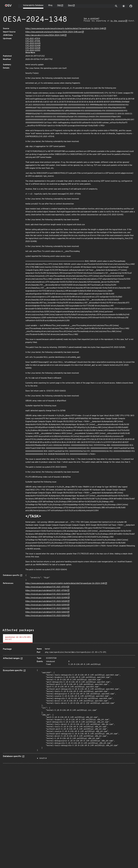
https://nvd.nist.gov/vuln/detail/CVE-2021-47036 (46, 591)
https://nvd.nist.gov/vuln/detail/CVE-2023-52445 (46, 594)
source (43, 758)
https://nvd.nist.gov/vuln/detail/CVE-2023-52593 (46, 605)
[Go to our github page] (131, 6)
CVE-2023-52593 (33, 50)
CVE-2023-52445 (33, 43)
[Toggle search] (116, 6)
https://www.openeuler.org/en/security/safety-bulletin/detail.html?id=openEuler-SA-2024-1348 (65, 583)
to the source (118, 21)
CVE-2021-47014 (33, 39)
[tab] (18, 639)
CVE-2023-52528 (33, 48)
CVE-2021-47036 (33, 41)
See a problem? (91, 19)
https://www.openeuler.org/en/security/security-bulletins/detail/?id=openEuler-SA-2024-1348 (64, 29)
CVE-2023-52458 (33, 46)
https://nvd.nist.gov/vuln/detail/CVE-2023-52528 (46, 601)
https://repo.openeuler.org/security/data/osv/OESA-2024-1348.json (53, 32)
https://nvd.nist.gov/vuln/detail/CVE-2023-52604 (46, 616)
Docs (70, 5)
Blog (50, 5)
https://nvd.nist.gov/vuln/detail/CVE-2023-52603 (46, 612)
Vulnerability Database (33, 5)
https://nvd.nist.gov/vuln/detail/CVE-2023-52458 (46, 598)
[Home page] (8, 6)
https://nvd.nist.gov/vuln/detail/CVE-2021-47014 (46, 587)
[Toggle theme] (124, 6)
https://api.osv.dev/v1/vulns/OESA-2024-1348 (45, 35)
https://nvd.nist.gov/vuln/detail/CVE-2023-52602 (46, 609)
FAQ (59, 5)
